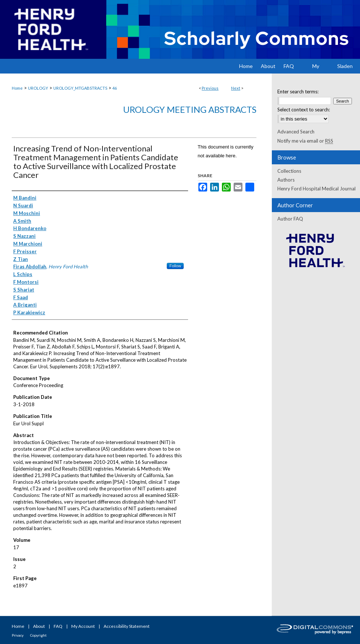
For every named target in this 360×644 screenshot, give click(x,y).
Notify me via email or (305, 141)
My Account (83, 626)
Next (236, 88)
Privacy (18, 635)
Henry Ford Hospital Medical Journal (316, 189)
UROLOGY (38, 88)
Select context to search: (304, 110)
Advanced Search (296, 132)
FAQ (58, 626)
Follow (175, 266)
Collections (289, 171)
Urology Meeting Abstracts (190, 109)
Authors (286, 180)
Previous (210, 88)
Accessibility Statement (127, 626)
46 (115, 88)
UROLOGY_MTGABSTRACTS (80, 88)
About (39, 626)
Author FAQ (290, 219)
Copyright (38, 635)
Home (17, 88)
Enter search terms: (298, 92)
